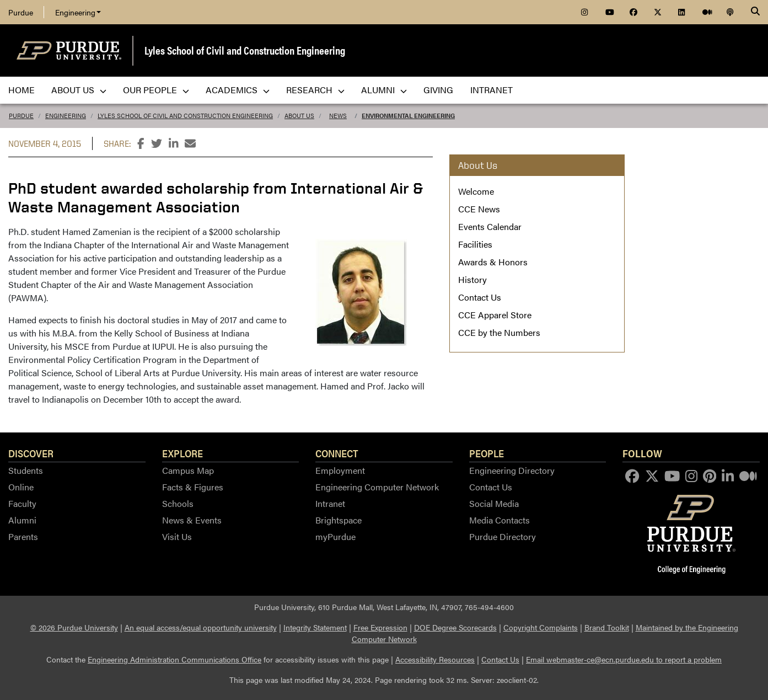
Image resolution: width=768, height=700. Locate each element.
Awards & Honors (493, 262)
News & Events (192, 520)
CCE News (479, 209)
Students (26, 470)
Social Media (494, 503)
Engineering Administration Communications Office (174, 659)
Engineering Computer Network (377, 487)
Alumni (22, 520)
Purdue (21, 12)
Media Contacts (500, 520)
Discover (31, 453)
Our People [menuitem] (156, 90)
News (338, 116)
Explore (182, 453)
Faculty (22, 503)
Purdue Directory (503, 536)
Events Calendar (490, 226)
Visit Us (177, 536)
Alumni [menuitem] (384, 90)
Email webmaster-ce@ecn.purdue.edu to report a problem (624, 659)
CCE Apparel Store (495, 315)
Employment (340, 470)
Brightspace (339, 520)
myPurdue (335, 536)
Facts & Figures (193, 487)
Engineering (78, 12)
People (487, 453)
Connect (337, 453)
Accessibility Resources (435, 659)
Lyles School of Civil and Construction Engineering (245, 50)
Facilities (475, 244)
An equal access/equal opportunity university (201, 627)
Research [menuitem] (315, 90)
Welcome (476, 191)
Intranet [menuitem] (492, 90)
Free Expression (380, 627)
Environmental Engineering (408, 116)
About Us (299, 116)
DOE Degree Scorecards (455, 627)
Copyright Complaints (541, 627)
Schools (178, 503)
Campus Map (188, 470)
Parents (23, 536)
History (472, 279)
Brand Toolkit (607, 627)
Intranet (330, 503)
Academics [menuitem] (238, 90)
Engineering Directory (512, 470)
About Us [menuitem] (79, 90)
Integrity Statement (315, 627)
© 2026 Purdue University (74, 627)
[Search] (755, 12)
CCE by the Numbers (499, 332)
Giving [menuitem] (438, 90)
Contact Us (480, 297)
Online (21, 487)
